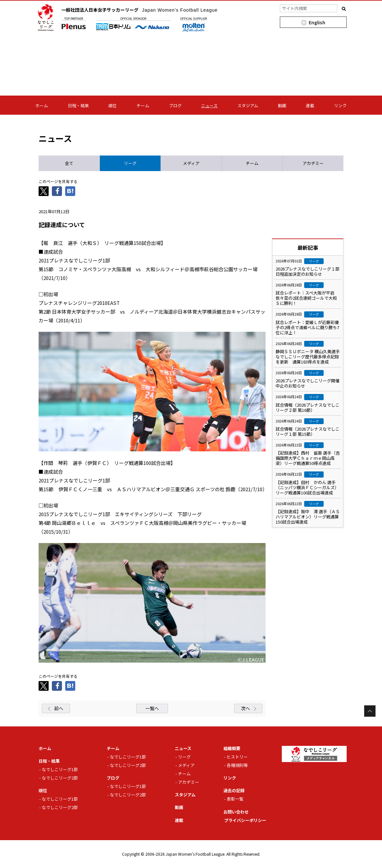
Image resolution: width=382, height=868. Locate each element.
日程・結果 (78, 105)
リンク (340, 105)
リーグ (184, 757)
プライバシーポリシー (245, 820)
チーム (143, 105)
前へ (59, 708)
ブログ (175, 105)
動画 (282, 105)
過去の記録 (234, 790)
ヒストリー (237, 757)
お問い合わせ (236, 812)
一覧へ (152, 708)
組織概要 (232, 748)
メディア (186, 765)
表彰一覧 (235, 799)
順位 (113, 105)
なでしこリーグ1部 (60, 769)
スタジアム (248, 105)
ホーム (42, 105)
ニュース (209, 105)
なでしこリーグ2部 (60, 778)
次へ (245, 708)
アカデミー (189, 782)
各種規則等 (237, 765)
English (317, 22)
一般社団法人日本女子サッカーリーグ (139, 10)
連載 (310, 105)
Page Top (370, 711)
